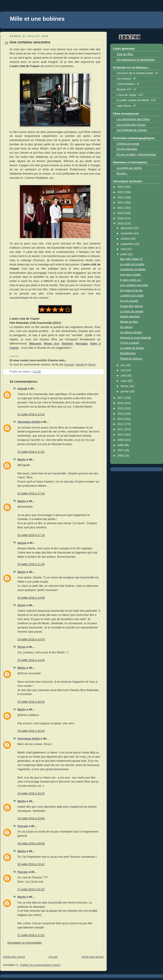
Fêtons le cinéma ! (131, 359)
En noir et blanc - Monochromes (136, 155)
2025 (121, 187)
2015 (121, 408)
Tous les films (125, 54)
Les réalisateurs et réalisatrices (136, 60)
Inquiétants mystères (133, 269)
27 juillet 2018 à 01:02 (31, 889)
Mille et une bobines (37, 19)
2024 (121, 192)
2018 (121, 224)
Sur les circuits (129, 301)
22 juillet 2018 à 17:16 (31, 494)
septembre (128, 244)
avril (124, 376)
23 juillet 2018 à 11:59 (31, 564)
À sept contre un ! (131, 280)
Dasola (80, 365)
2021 (121, 208)
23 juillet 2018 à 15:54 (31, 702)
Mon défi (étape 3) (131, 259)
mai (123, 370)
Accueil (53, 957)
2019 (121, 218)
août (124, 249)
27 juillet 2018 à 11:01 (31, 935)
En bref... (122, 173)
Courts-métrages (127, 149)
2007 (121, 450)
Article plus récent (14, 957)
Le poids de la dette (132, 264)
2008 (121, 445)
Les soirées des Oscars (131, 125)
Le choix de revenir (132, 311)
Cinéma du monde (128, 144)
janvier (125, 391)
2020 (121, 213)
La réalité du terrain (132, 348)
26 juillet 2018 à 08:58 (31, 844)
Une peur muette (130, 275)
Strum (92, 365)
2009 (121, 440)
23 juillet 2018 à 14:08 (31, 598)
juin (123, 365)
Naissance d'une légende (136, 338)
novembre (127, 233)
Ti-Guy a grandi (130, 343)
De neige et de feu (131, 291)
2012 (121, 424)
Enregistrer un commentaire (25, 943)
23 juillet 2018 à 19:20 (31, 794)
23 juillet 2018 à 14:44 (31, 660)
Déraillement (128, 353)
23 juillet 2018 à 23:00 (31, 818)
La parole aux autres (129, 168)
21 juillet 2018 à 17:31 (31, 452)
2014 (121, 414)
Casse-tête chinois (132, 306)
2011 (121, 429)
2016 (121, 403)
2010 (121, 435)
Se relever (126, 327)
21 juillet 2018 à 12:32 (31, 414)
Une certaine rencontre (134, 285)
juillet (124, 254)
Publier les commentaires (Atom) (40, 965)
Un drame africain (131, 332)
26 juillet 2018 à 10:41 (31, 864)
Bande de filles (129, 322)
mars (124, 381)
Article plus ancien (93, 957)
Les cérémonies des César (133, 119)
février (125, 386)
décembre (127, 228)
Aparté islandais (130, 317)
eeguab (22, 389)
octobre (126, 239)
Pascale (69, 365)
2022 (121, 203)
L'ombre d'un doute (132, 296)
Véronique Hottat (29, 422)
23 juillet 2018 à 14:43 (31, 639)
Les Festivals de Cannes (132, 130)
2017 (121, 398)
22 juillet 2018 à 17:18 (31, 535)
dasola (22, 543)
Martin (22, 460)
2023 (121, 197)
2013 (121, 419)
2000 (121, 456)
